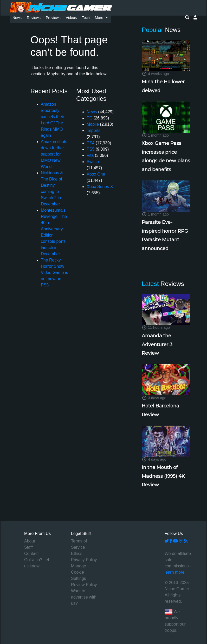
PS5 (90, 149)
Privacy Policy (84, 560)
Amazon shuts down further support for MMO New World (54, 154)
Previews (53, 18)
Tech (86, 18)
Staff (28, 547)
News (17, 18)
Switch (93, 162)
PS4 (90, 143)
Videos (71, 18)
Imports (93, 130)
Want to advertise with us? (84, 597)
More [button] (102, 18)
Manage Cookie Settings (79, 572)
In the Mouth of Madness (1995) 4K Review (163, 476)
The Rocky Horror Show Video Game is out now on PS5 (54, 273)
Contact (31, 554)
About (30, 541)
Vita (90, 155)
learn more (174, 572)
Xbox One (96, 174)
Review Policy (84, 585)
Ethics (77, 554)
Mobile (93, 124)
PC (89, 118)
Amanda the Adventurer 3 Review (157, 344)
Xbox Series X (100, 187)
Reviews (34, 18)
